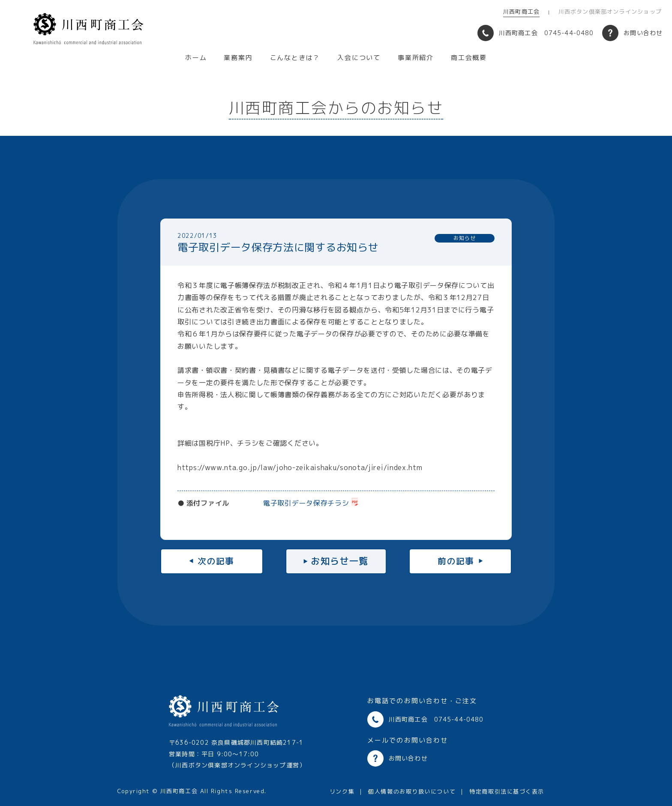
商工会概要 (469, 58)
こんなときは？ (295, 58)
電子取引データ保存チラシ (306, 503)
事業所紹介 (416, 58)
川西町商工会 (521, 12)
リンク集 (342, 791)
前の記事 (456, 561)
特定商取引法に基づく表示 (507, 791)
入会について (359, 58)
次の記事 (216, 561)
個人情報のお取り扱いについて (412, 791)
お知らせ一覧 (340, 561)
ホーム (196, 58)
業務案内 (238, 58)
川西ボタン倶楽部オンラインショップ (610, 12)
